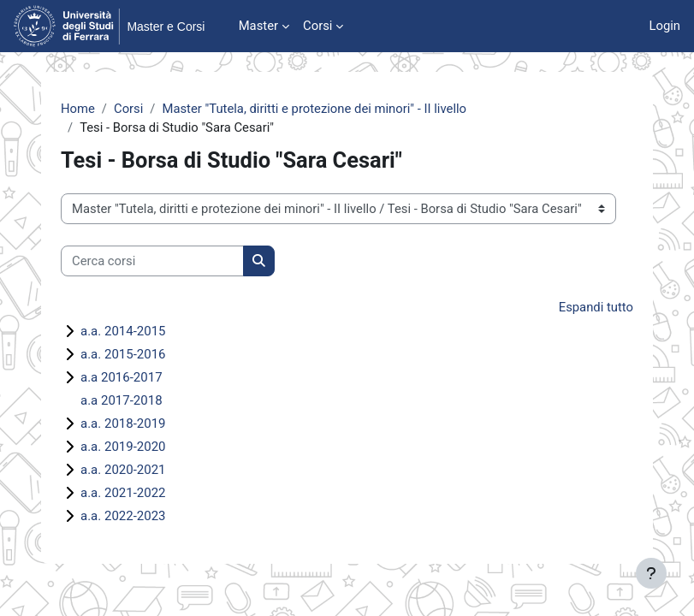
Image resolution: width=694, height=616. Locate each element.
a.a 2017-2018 (122, 400)
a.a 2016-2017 (122, 377)
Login (664, 26)
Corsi (128, 109)
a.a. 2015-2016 (123, 354)
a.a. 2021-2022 (123, 493)
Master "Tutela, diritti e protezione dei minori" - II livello (314, 109)
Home (78, 109)
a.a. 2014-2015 (123, 331)
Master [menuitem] (258, 26)
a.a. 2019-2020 (123, 447)
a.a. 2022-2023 (123, 516)
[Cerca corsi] (152, 261)
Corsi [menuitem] (317, 26)
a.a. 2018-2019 (123, 423)
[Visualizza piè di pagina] (651, 573)
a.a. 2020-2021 (123, 470)
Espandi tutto (596, 307)
